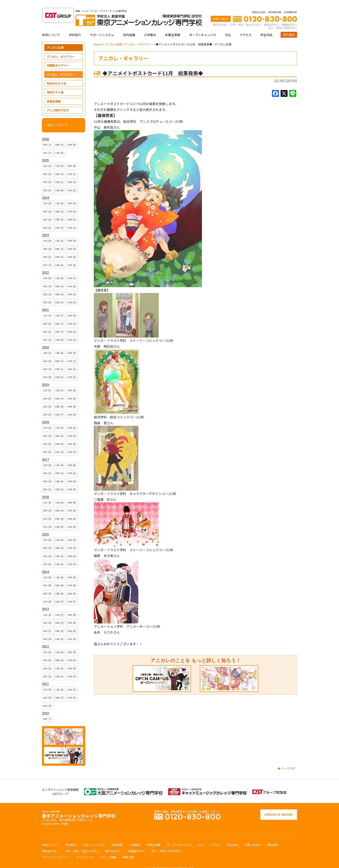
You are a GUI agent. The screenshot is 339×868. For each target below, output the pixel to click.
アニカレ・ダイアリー (61, 48)
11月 (60, 158)
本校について (51, 26)
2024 (45, 189)
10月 (73, 158)
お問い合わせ (221, 10)
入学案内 (150, 26)
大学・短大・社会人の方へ (246, 16)
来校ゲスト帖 (55, 84)
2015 (45, 526)
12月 (48, 158)
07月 (73, 166)
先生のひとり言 (57, 75)
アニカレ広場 (55, 39)
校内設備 (129, 26)
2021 (45, 302)
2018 (45, 414)
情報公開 (128, 849)
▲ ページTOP (286, 760)
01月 (60, 145)
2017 (45, 451)
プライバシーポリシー (56, 849)
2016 (45, 489)
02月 (48, 145)
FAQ (228, 26)
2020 (45, 339)
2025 (45, 152)
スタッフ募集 (108, 849)
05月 (48, 136)
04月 (60, 136)
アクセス (245, 26)
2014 (45, 563)
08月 (60, 166)
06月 (48, 174)
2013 (45, 601)
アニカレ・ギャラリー (61, 66)
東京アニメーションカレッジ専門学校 (79, 806)
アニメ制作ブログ (58, 102)
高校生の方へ (221, 16)
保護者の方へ (289, 16)
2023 (45, 227)
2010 (45, 705)
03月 (73, 136)
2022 (45, 264)
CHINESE (290, 4)
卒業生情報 (54, 93)
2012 (45, 638)
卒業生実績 (173, 26)
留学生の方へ (272, 16)
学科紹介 (75, 26)
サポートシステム (102, 26)
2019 (45, 376)
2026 (45, 131)
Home (98, 36)
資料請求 (289, 26)
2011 (45, 675)
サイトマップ (85, 849)
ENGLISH (259, 4)
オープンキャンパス (203, 26)
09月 (48, 166)
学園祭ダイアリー (58, 57)
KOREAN (275, 4)
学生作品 (266, 26)
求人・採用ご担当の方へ (283, 19)
